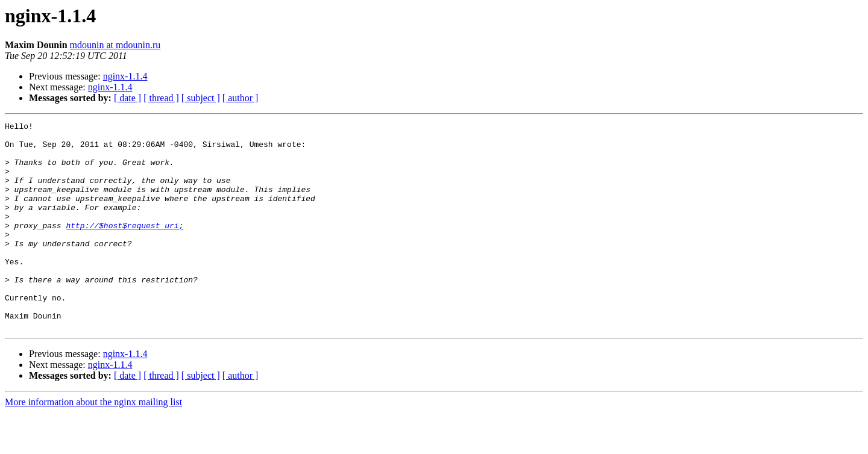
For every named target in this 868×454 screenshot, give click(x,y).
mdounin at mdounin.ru (115, 45)
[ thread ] (161, 98)
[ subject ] (201, 98)
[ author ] (241, 98)
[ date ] (127, 98)
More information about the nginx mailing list (93, 443)
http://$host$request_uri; (124, 247)
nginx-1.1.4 (125, 76)
